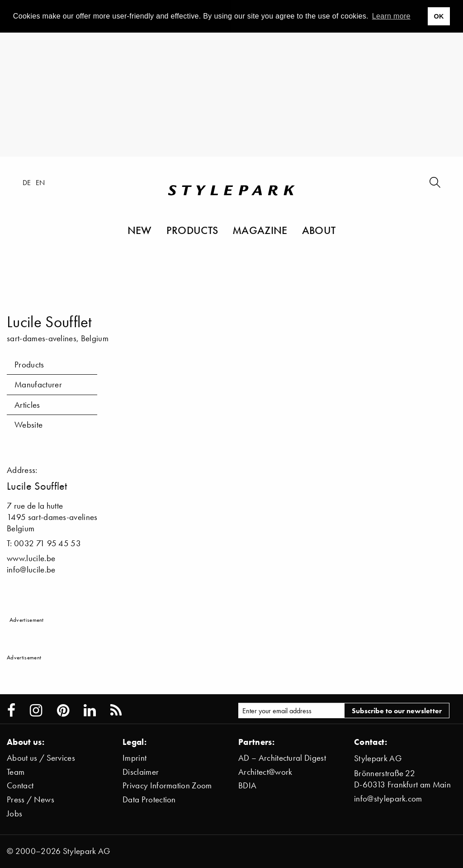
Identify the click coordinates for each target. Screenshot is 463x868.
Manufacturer (38, 384)
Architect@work (265, 772)
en (40, 182)
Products (192, 230)
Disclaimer (141, 772)
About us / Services (41, 758)
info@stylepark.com (388, 799)
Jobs (14, 813)
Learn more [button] (391, 16)
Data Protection (149, 799)
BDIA (247, 785)
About (319, 230)
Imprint (135, 758)
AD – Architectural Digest (282, 758)
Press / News (31, 799)
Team (16, 772)
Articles (27, 405)
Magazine (260, 230)
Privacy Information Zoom (167, 785)
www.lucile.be (31, 558)
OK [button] (439, 16)
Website (28, 425)
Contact (20, 785)
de (27, 182)
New (140, 230)
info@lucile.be (31, 570)
